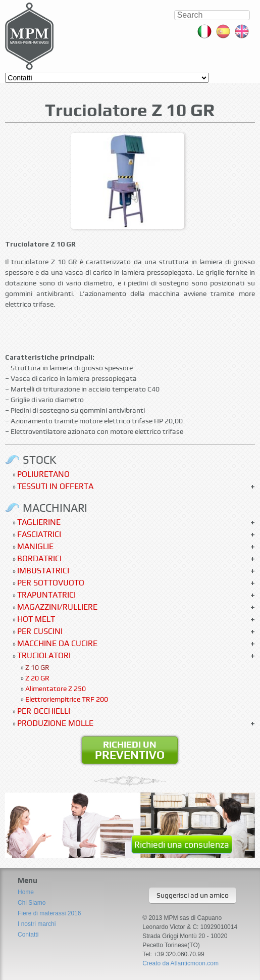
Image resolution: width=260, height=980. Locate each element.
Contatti (28, 935)
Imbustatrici (43, 571)
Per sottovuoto (51, 583)
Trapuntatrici (46, 595)
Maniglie (35, 546)
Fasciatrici (39, 534)
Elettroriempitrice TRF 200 (67, 699)
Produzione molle (55, 723)
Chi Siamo (32, 903)
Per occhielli (44, 711)
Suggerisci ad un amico (193, 895)
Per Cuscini (40, 631)
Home (26, 892)
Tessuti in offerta (55, 486)
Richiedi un (130, 750)
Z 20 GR (37, 678)
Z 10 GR (37, 667)
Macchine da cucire (57, 643)
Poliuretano (43, 474)
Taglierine (39, 522)
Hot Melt (36, 619)
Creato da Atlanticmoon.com (180, 963)
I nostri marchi (37, 924)
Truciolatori (44, 655)
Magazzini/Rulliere (57, 607)
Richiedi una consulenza (182, 844)
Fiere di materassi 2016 (49, 913)
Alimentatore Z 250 (56, 689)
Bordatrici (39, 558)
